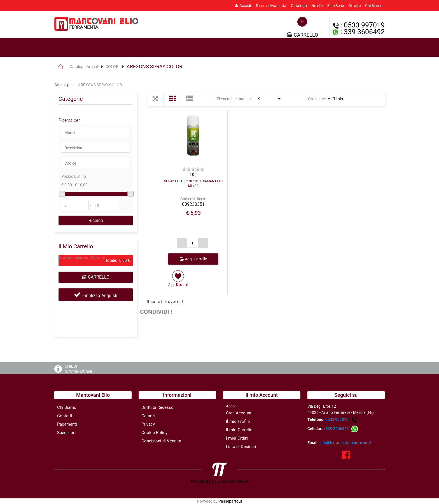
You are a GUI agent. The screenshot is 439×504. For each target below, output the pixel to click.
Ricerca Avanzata (271, 6)
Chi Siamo (374, 6)
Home (61, 67)
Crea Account (239, 413)
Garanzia (150, 416)
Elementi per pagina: (234, 99)
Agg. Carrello (193, 259)
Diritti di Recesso (157, 407)
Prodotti (80, 47)
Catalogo (299, 6)
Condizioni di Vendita (161, 441)
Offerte (354, 6)
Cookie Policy (154, 433)
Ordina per (317, 99)
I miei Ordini (237, 438)
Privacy (148, 424)
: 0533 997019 (359, 25)
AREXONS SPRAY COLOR (154, 66)
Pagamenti (67, 424)
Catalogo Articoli (84, 67)
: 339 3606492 (358, 32)
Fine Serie (336, 6)
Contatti (65, 416)
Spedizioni (67, 433)
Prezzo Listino (74, 176)
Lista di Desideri (241, 447)
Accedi (243, 6)
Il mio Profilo (238, 421)
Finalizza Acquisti (100, 296)
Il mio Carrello (239, 430)
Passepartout (230, 501)
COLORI (113, 67)
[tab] (80, 48)
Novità (317, 6)
